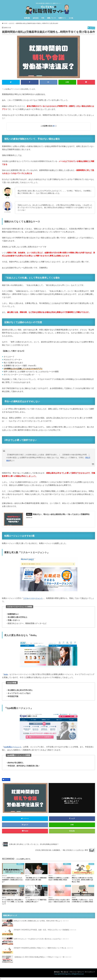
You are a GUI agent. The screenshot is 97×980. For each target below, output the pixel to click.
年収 (43, 18)
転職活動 (27, 18)
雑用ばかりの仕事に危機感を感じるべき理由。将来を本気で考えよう (36, 923)
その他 (71, 18)
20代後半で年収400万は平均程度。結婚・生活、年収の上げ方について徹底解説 (39, 932)
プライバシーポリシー (77, 972)
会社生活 (36, 18)
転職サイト (62, 18)
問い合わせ (65, 972)
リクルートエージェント (33, 598)
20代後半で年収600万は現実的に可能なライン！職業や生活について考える (38, 950)
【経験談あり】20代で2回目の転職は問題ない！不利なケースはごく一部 (37, 959)
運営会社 (57, 972)
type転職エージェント (13, 747)
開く (54, 126)
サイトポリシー (90, 972)
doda (6, 674)
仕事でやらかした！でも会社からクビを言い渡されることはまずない (36, 941)
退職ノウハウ (51, 18)
